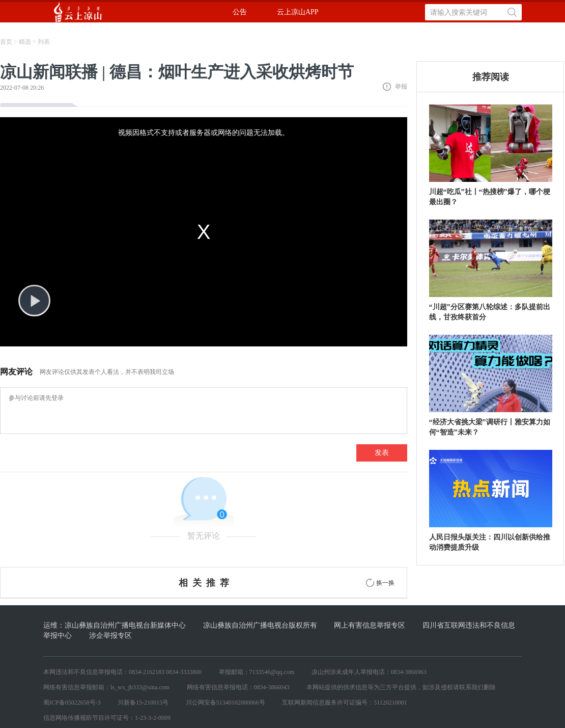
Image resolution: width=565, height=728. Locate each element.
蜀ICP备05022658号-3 (72, 703)
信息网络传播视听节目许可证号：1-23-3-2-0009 (107, 718)
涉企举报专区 (110, 636)
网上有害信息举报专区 (370, 625)
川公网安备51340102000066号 (225, 703)
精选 (25, 42)
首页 (6, 42)
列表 (44, 42)
